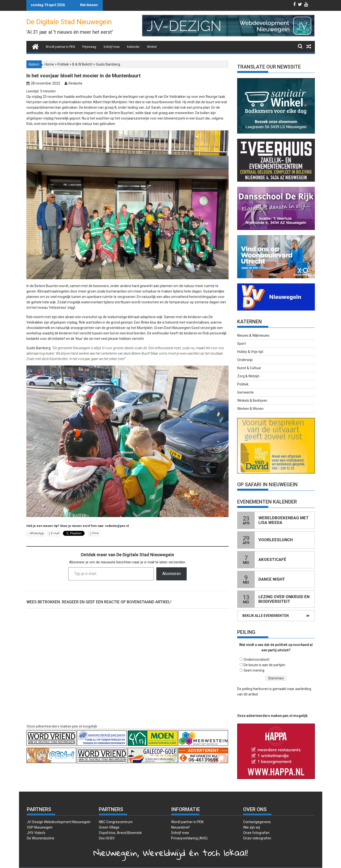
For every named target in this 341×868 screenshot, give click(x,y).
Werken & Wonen (250, 409)
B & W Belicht (82, 64)
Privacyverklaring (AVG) (189, 838)
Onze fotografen (256, 833)
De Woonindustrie (41, 838)
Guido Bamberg (108, 64)
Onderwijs (245, 360)
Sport (242, 344)
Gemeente (245, 392)
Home (49, 64)
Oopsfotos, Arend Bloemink (120, 833)
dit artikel (251, 694)
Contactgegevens (257, 822)
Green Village (109, 827)
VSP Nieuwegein (40, 827)
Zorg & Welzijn (248, 376)
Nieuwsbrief (180, 827)
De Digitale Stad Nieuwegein (69, 22)
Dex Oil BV (107, 838)
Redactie (75, 83)
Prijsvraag (89, 47)
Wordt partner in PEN (60, 47)
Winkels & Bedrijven (252, 400)
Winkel (152, 47)
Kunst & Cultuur (249, 368)
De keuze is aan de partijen (264, 665)
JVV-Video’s (36, 833)
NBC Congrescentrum (116, 822)
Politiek (63, 64)
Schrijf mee (112, 47)
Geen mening (254, 670)
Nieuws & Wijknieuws (253, 335)
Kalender (133, 47)
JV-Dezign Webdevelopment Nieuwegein (59, 822)
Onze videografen (257, 838)
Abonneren (171, 574)
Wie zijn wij (251, 827)
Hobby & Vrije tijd (250, 352)
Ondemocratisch (257, 660)
